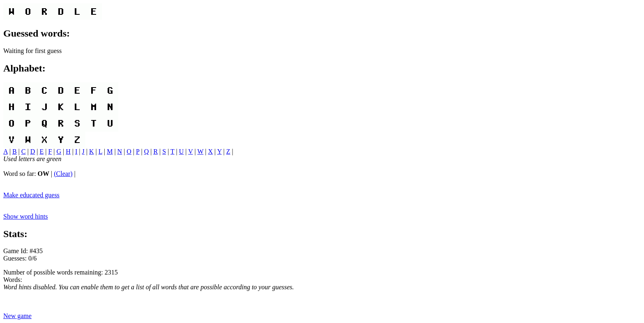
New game (17, 316)
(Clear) (63, 174)
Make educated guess (31, 195)
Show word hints (25, 216)
